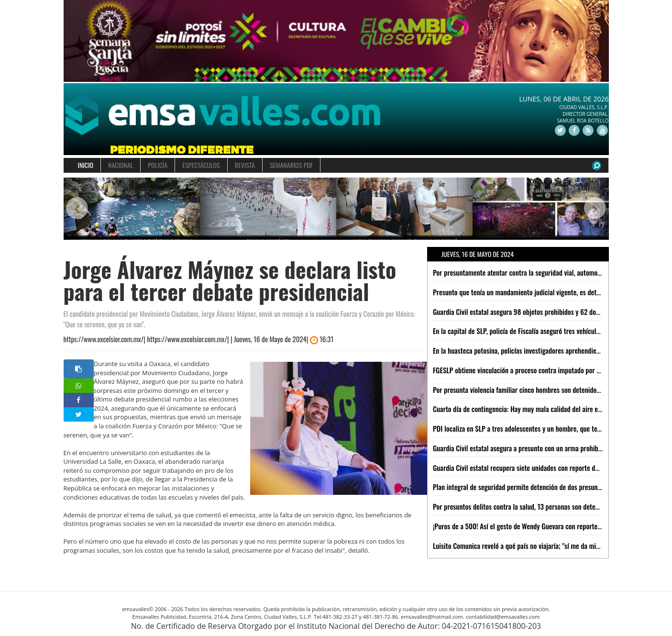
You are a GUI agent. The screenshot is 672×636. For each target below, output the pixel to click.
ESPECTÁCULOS (201, 165)
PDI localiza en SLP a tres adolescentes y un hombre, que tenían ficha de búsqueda (547, 428)
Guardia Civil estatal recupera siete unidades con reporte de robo (523, 468)
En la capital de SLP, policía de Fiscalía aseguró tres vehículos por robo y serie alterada (552, 331)
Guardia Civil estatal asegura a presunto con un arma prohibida (520, 448)
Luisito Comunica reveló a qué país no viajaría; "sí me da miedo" (520, 546)
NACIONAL (121, 165)
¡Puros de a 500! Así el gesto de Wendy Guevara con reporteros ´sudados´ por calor (547, 526)
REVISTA (245, 165)
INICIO (86, 165)
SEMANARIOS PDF (291, 165)
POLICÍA (158, 165)
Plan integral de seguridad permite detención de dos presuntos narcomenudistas (544, 487)
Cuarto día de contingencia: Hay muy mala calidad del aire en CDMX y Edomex (540, 409)
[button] (77, 209)
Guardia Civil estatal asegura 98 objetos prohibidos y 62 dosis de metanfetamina (544, 312)
